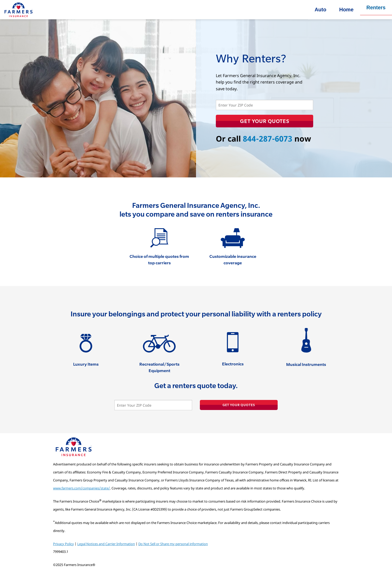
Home (346, 10)
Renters (376, 7)
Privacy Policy (63, 544)
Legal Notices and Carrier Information (106, 544)
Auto (320, 10)
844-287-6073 (268, 139)
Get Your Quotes (265, 121)
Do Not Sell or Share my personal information (173, 544)
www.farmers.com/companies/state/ (82, 488)
